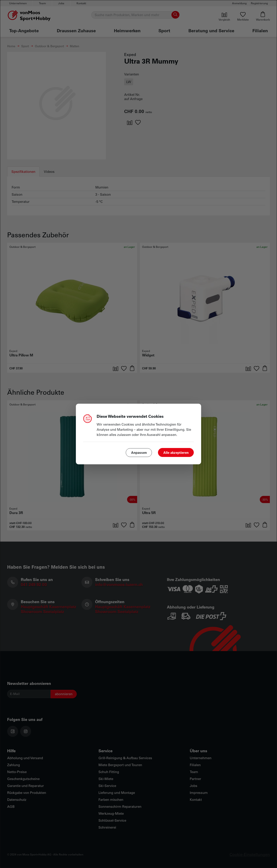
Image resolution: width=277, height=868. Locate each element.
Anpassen (139, 452)
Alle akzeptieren (176, 452)
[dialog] (138, 434)
